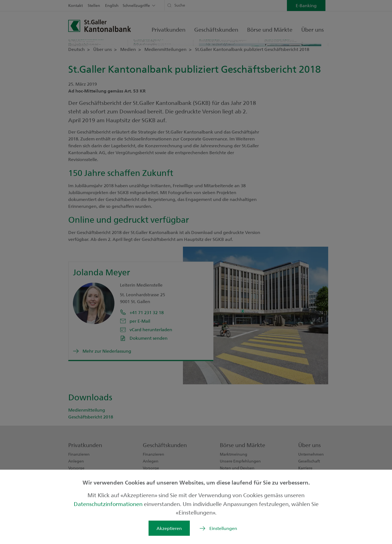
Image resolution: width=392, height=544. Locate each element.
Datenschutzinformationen (109, 504)
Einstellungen (223, 528)
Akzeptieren (169, 528)
